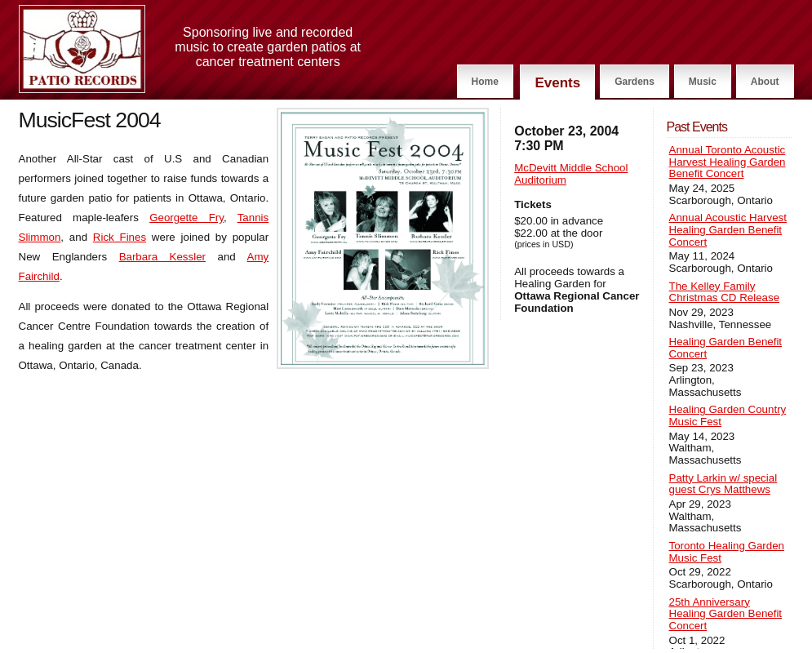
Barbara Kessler (162, 257)
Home (485, 82)
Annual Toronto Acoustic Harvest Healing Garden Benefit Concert (728, 162)
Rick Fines (120, 237)
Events (557, 83)
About (765, 82)
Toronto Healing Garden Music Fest (727, 552)
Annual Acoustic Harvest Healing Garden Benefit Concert (728, 230)
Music (703, 82)
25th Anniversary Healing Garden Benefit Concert (726, 614)
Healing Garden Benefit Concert (726, 348)
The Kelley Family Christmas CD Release (725, 293)
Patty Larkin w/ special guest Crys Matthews (723, 484)
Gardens (635, 82)
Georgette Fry (186, 218)
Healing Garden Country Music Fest (728, 416)
